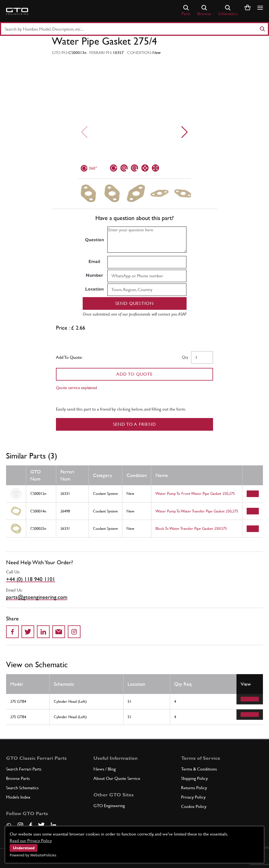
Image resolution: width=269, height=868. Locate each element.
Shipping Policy (194, 778)
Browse (204, 11)
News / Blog (105, 769)
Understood (24, 848)
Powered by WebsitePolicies (33, 855)
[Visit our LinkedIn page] (53, 825)
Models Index (18, 797)
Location (94, 289)
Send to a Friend (135, 424)
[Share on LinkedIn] (43, 632)
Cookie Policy (194, 806)
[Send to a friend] (59, 632)
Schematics (228, 11)
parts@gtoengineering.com (37, 597)
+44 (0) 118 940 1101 (31, 579)
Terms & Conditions (199, 769)
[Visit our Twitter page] (41, 825)
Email (94, 261)
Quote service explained (76, 388)
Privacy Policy (193, 797)
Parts (186, 11)
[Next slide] (185, 132)
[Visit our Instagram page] (20, 825)
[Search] (262, 29)
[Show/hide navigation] (260, 8)
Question (94, 240)
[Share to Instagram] (74, 632)
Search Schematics (22, 788)
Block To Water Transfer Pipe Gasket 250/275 (191, 528)
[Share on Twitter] (28, 632)
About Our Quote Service (117, 778)
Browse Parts (18, 778)
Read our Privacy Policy (31, 841)
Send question (134, 303)
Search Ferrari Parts (24, 769)
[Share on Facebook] (12, 632)
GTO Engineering (109, 806)
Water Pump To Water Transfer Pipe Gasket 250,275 (197, 511)
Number (94, 275)
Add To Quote (135, 374)
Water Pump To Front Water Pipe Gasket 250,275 (195, 493)
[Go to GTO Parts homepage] (17, 11)
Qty (185, 357)
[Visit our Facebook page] (31, 825)
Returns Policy (194, 788)
